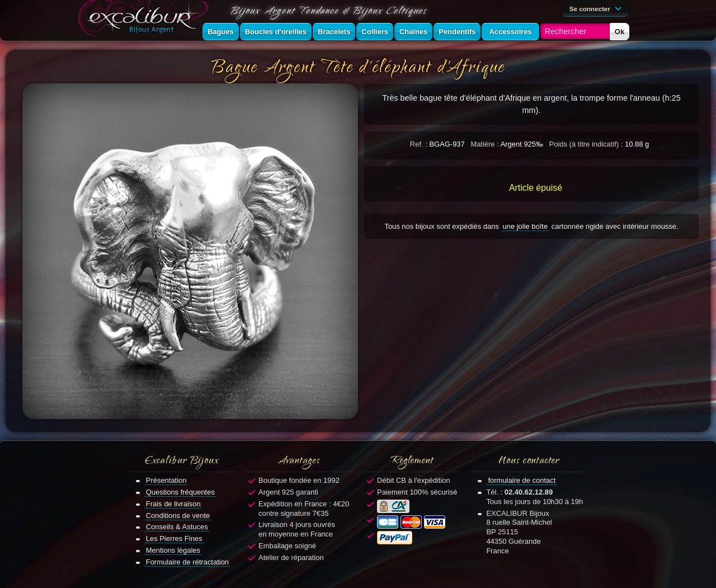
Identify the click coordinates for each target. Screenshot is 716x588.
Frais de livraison (173, 504)
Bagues (221, 32)
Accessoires (510, 32)
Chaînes (413, 32)
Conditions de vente (178, 516)
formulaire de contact (522, 480)
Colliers (375, 32)
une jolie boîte (526, 226)
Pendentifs (457, 32)
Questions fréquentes (180, 492)
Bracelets (334, 32)
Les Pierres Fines (174, 538)
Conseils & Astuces (177, 527)
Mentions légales (173, 550)
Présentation (166, 480)
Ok (620, 32)
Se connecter (597, 8)
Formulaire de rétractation (187, 562)
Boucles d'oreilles (276, 32)
